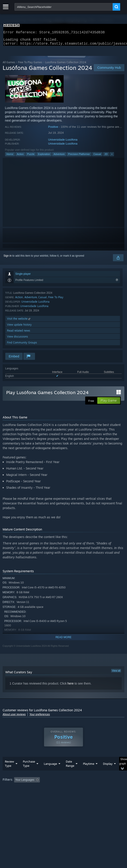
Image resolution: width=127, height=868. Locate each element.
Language (50, 773)
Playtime (89, 773)
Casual (97, 157)
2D (106, 157)
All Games (9, 65)
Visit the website (19, 321)
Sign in (8, 258)
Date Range (70, 772)
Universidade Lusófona (63, 142)
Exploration (44, 157)
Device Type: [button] (11, 800)
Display (108, 773)
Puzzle (31, 157)
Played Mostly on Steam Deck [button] (21, 795)
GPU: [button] (96, 795)
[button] (17, 788)
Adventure (59, 157)
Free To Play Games (30, 65)
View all (116, 673)
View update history (19, 327)
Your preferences (40, 717)
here (71, 686)
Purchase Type (29, 772)
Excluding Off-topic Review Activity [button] (69, 789)
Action (20, 157)
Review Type (9, 772)
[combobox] (64, 7)
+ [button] (112, 157)
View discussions (17, 339)
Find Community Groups (22, 345)
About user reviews (14, 717)
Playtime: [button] (103, 789)
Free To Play (56, 300)
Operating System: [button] (58, 795)
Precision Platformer (79, 157)
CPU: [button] (81, 795)
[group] (64, 794)
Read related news (19, 333)
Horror (10, 157)
